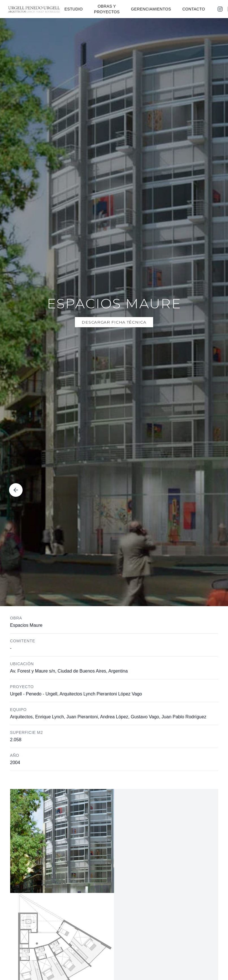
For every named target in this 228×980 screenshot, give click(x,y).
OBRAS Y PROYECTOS (107, 9)
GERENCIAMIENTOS (151, 9)
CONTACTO (194, 9)
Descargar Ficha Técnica (114, 322)
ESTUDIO (74, 9)
